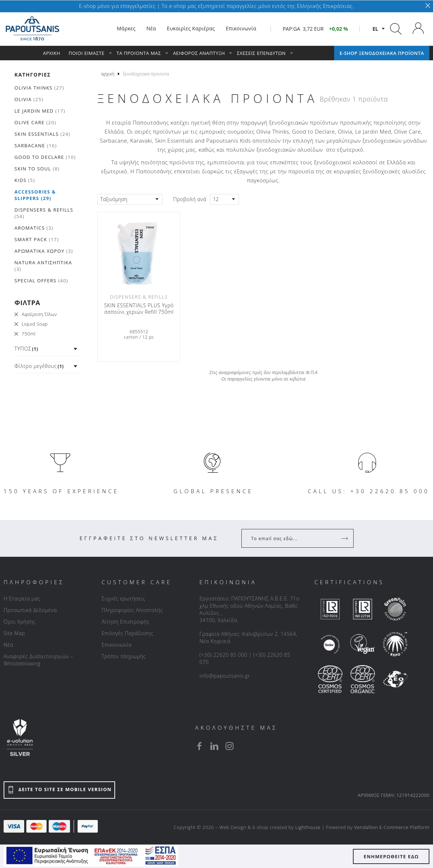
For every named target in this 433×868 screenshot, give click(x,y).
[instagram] (229, 746)
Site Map (14, 633)
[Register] (345, 538)
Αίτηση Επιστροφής (125, 622)
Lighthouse (308, 827)
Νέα (8, 645)
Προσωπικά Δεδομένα (30, 610)
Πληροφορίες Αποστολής (132, 610)
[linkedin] (214, 746)
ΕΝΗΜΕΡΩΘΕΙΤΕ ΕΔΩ (391, 856)
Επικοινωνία (116, 645)
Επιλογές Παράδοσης (127, 633)
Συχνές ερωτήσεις (123, 598)
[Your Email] (292, 538)
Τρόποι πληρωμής (123, 656)
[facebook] (199, 746)
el (375, 29)
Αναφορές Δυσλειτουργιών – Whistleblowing (38, 660)
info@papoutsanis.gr (225, 676)
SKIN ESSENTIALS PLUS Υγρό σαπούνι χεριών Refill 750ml (139, 309)
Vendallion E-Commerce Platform (392, 827)
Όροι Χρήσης (20, 622)
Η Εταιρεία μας (22, 598)
